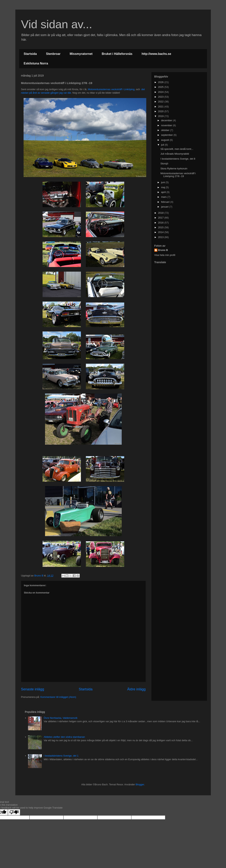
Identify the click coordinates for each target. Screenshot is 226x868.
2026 (161, 82)
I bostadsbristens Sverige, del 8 (178, 159)
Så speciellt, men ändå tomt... (177, 149)
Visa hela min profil (165, 255)
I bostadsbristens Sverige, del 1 (61, 756)
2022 (161, 102)
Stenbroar (53, 54)
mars (164, 197)
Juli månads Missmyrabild (175, 154)
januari (165, 207)
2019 (161, 116)
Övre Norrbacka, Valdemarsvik (61, 718)
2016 (161, 223)
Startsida (30, 54)
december (167, 120)
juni (163, 182)
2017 (161, 218)
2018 (161, 213)
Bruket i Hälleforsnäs (117, 54)
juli (163, 145)
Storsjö (164, 164)
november (167, 125)
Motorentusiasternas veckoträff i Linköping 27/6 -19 (178, 175)
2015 (161, 227)
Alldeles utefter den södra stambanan (64, 737)
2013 (161, 237)
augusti (165, 140)
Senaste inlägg (33, 689)
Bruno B (163, 250)
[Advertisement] (178, 293)
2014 (161, 232)
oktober (166, 130)
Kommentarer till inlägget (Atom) (58, 697)
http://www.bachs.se (156, 54)
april (164, 192)
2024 (161, 92)
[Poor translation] (14, 812)
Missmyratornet (81, 54)
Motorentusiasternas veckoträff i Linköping (111, 89)
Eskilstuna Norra (36, 63)
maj (163, 187)
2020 (161, 111)
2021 (161, 107)
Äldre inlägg (136, 689)
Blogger (140, 784)
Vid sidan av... (57, 24)
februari (166, 202)
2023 (161, 97)
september (167, 135)
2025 (161, 87)
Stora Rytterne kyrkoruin (174, 169)
